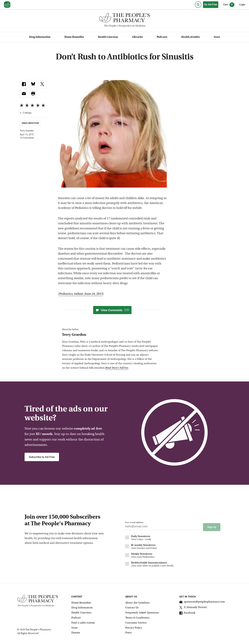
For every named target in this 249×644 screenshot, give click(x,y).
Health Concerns (108, 37)
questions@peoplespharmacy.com (202, 601)
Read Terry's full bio (117, 368)
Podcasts (162, 37)
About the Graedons (138, 602)
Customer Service (136, 622)
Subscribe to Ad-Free (42, 457)
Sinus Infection (30, 123)
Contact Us (132, 607)
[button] (33, 94)
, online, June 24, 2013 (81, 294)
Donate (76, 632)
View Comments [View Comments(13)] (112, 310)
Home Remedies (74, 37)
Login (242, 5)
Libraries (137, 37)
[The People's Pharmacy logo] (124, 18)
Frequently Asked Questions (142, 612)
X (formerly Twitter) (193, 607)
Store (217, 37)
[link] (24, 84)
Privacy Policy (134, 627)
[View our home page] (7, 5)
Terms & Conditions (137, 617)
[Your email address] (162, 527)
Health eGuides (190, 37)
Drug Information (40, 37)
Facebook (187, 612)
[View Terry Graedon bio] (111, 335)
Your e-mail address (134, 522)
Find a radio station (83, 622)
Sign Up (212, 526)
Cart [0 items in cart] (229, 5)
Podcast (76, 617)
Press (128, 632)
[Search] (198, 5)
